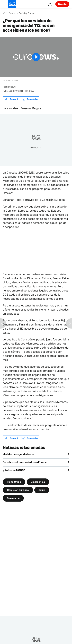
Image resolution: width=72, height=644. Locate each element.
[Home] (4, 13)
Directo (62, 4)
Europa (12, 13)
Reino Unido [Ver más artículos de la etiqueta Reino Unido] (14, 482)
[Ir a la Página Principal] (12, 4)
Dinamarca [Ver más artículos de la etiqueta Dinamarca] (13, 498)
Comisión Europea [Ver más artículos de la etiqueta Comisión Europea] (18, 490)
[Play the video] (36, 57)
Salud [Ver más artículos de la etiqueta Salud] (42, 490)
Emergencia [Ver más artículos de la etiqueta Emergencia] (38, 482)
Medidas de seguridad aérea (19, 454)
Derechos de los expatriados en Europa (25, 462)
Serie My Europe (27, 13)
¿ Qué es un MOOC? (14, 470)
